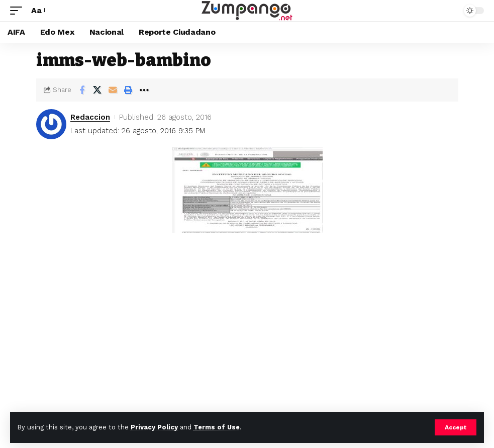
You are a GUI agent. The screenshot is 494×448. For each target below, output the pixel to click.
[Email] (113, 90)
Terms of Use (217, 427)
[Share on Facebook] (82, 90)
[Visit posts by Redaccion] (51, 124)
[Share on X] (97, 90)
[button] (456, 427)
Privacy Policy (154, 427)
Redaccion (90, 117)
